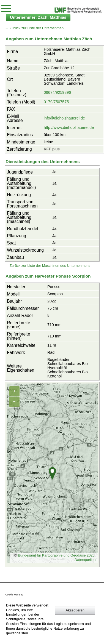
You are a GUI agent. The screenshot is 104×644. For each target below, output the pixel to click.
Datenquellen (85, 560)
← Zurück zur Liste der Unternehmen (34, 28)
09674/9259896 (57, 92)
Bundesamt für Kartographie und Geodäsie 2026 (56, 555)
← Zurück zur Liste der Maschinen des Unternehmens (48, 266)
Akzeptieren (75, 610)
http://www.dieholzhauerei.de (69, 127)
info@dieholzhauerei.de (64, 118)
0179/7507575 (56, 102)
